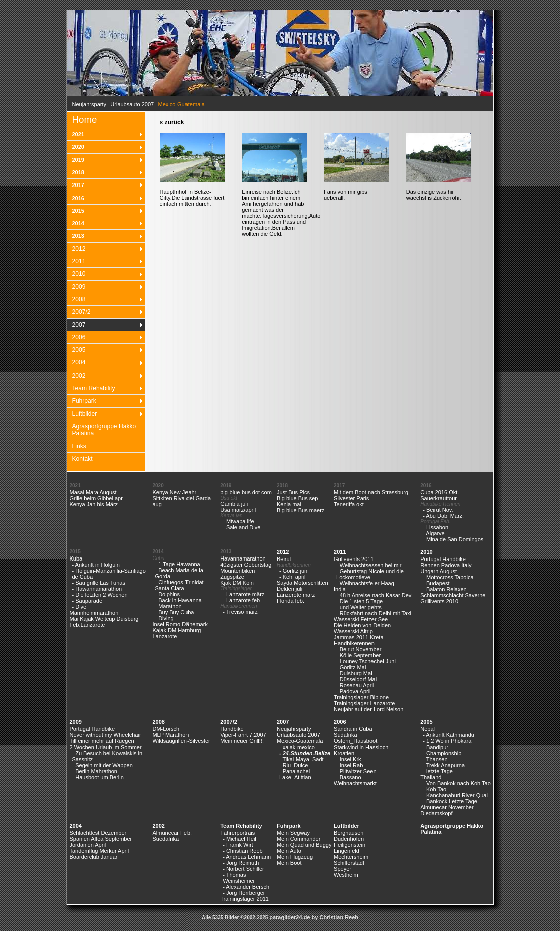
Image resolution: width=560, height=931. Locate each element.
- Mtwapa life (238, 521)
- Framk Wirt (238, 845)
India (340, 589)
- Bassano (349, 777)
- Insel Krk (349, 759)
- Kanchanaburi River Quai (455, 795)
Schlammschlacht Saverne (453, 595)
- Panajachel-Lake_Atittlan (296, 774)
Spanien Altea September (101, 839)
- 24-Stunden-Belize (305, 753)
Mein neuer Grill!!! (242, 741)
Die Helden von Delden (362, 625)
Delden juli (290, 589)
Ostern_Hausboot (355, 741)
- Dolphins (167, 594)
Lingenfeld (347, 851)
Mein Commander (299, 839)
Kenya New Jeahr (174, 492)
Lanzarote (165, 636)
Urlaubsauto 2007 (132, 104)
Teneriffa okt (349, 504)
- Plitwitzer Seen (356, 771)
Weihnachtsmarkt (355, 783)
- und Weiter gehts (359, 607)
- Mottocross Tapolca (448, 577)
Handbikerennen (354, 643)
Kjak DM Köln (237, 583)
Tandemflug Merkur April (100, 851)
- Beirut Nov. (438, 510)
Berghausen (349, 833)
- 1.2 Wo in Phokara (447, 741)
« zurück (172, 122)
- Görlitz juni (294, 571)
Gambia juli (234, 504)
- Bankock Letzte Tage (450, 801)
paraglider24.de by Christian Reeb (314, 917)
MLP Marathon (170, 735)
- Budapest (436, 583)
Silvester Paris (351, 498)
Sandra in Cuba (353, 729)
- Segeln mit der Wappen (103, 765)
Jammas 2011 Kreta (358, 637)
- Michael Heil (239, 839)
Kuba (76, 558)
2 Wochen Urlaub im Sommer (106, 747)
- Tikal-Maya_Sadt (302, 759)
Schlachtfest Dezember (98, 833)
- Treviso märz (240, 612)
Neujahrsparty (89, 104)
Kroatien (344, 753)
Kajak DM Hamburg (176, 630)
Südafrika (345, 735)
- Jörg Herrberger (244, 893)
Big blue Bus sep (298, 498)
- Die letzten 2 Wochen (100, 595)
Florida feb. (291, 601)
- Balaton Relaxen (444, 589)
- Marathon (168, 606)
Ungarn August (438, 571)
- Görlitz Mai (351, 667)
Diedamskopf (436, 813)
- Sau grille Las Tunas (99, 583)
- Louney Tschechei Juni (366, 661)
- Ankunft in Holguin (96, 565)
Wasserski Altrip (353, 631)
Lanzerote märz (296, 595)
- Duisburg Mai (354, 673)
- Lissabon (435, 527)
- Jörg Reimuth (241, 863)
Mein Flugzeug (295, 857)
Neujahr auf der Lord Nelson (368, 709)
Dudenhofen (349, 839)
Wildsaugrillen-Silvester (181, 741)
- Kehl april (293, 577)
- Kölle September (358, 655)
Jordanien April (88, 845)
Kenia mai (289, 504)
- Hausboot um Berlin (98, 777)
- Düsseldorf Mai (356, 679)
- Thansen (435, 759)
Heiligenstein (350, 845)
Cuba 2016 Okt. (439, 492)
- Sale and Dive (241, 527)
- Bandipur (435, 747)
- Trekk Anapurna (444, 765)
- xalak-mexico (297, 747)
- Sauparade (87, 601)
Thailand (431, 777)
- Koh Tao (434, 789)
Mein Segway (293, 833)
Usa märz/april (238, 510)
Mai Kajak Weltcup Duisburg (104, 619)
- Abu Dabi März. (443, 516)
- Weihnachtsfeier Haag (365, 583)
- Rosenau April (355, 685)
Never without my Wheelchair (106, 735)
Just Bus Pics (293, 492)
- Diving (164, 618)
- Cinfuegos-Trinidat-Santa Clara (180, 585)
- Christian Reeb (242, 851)
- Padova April (353, 691)
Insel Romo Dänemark (180, 624)
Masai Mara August (93, 492)
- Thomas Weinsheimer (239, 878)
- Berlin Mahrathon (95, 771)
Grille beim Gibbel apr (96, 498)
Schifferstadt (349, 863)
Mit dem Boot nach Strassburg (371, 492)
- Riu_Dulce (294, 765)
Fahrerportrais (237, 833)
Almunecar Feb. (172, 833)
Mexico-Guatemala (300, 741)
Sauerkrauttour (438, 498)
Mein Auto (289, 851)
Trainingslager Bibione (361, 697)
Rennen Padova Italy (446, 565)
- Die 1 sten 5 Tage (359, 601)
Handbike (232, 729)
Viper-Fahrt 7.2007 (243, 735)
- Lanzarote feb (241, 600)
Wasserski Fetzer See (361, 619)
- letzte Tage (438, 771)
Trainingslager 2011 (244, 899)
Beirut (284, 559)
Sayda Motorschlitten (303, 583)
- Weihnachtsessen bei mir (369, 565)
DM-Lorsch (166, 729)
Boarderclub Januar (94, 857)
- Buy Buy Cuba (174, 612)
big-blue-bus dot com (246, 492)
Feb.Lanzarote (87, 625)
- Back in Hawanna (178, 600)
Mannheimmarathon (94, 613)
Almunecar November (447, 807)
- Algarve (433, 533)
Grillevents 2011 (354, 559)
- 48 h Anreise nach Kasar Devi (375, 595)
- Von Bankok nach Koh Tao (457, 783)
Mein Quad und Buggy (304, 845)
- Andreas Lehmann (247, 857)
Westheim (346, 875)
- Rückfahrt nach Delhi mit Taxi (374, 613)
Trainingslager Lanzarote (364, 703)
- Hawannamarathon (97, 589)
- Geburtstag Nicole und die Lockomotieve (370, 574)
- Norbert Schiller (243, 869)
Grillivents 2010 (439, 601)
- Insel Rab (350, 765)
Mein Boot (289, 863)
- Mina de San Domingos (453, 539)
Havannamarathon (243, 558)
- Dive (79, 607)
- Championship (442, 753)
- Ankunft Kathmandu (448, 735)
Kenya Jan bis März (94, 504)
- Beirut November (359, 649)
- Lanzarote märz (243, 594)
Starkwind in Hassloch (361, 747)
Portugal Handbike (443, 559)
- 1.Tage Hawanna (177, 564)
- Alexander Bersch (246, 887)
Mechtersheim (351, 857)
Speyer (343, 869)
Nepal (427, 729)
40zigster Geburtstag (246, 565)
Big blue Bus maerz (301, 510)
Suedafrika (166, 839)
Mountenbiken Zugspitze (237, 574)
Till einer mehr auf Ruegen (102, 741)
